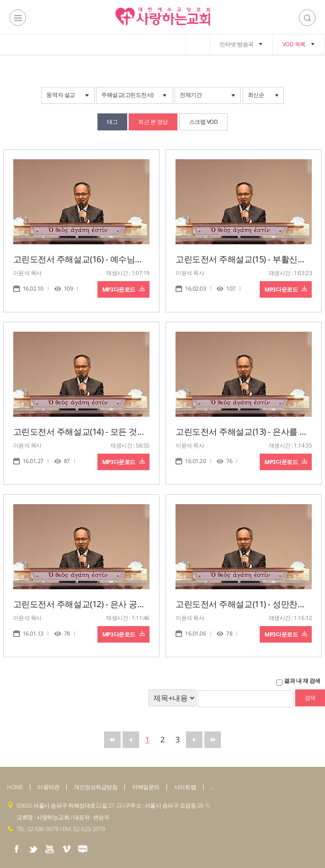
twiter (33, 849)
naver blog (83, 849)
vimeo (66, 849)
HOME (15, 787)
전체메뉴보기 (18, 18)
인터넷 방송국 (237, 44)
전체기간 (191, 95)
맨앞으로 (112, 740)
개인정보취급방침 (96, 787)
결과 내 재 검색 (302, 681)
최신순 (256, 95)
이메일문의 (146, 787)
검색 (307, 18)
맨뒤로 (213, 740)
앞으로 (131, 740)
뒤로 (194, 740)
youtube (50, 849)
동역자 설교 (61, 95)
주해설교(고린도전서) (127, 95)
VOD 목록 (294, 44)
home (198, 44)
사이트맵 (185, 787)
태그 (112, 122)
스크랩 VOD (204, 122)
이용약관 (48, 787)
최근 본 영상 (153, 122)
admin (212, 789)
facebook (17, 849)
